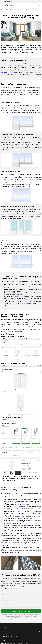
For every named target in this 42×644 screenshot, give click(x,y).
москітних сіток (24, 303)
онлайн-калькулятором (21, 321)
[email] (21, 600)
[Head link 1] (10, 5)
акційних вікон (5, 72)
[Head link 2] (33, 5)
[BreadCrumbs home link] (2, 10)
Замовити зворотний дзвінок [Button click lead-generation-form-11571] (21, 611)
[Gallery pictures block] (21, 123)
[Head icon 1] (36, 5)
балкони (21, 506)
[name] (21, 595)
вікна (31, 525)
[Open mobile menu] (2, 5)
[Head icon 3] (40, 5)
